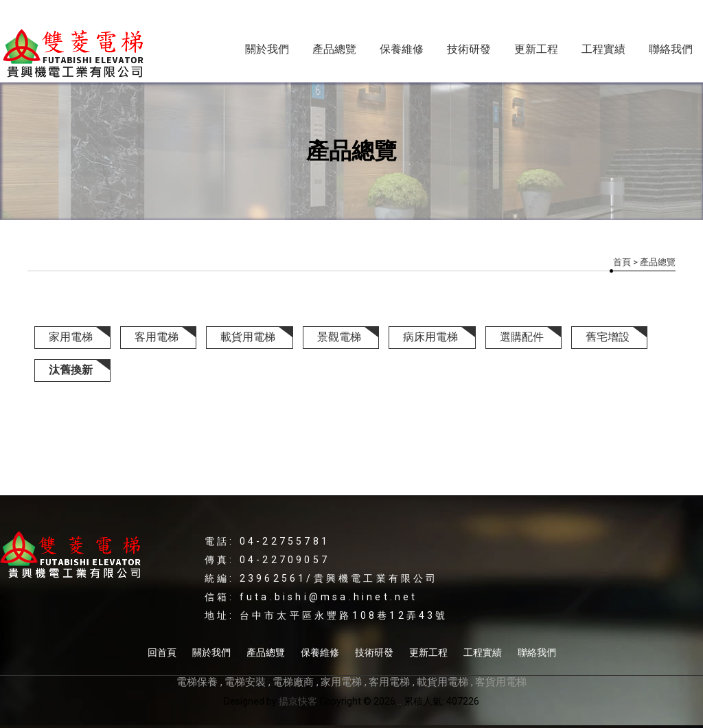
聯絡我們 (671, 49)
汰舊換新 (71, 370)
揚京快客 (298, 701)
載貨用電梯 (248, 337)
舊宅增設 (608, 337)
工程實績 (603, 49)
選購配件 (522, 337)
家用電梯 (71, 337)
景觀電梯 (339, 337)
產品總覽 (334, 49)
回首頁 (162, 652)
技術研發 (469, 49)
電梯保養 (197, 682)
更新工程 (536, 49)
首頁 (622, 262)
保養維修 (402, 49)
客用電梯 (157, 337)
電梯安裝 (245, 682)
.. (400, 701)
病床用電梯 (430, 337)
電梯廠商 (293, 682)
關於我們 (267, 49)
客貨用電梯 (501, 682)
